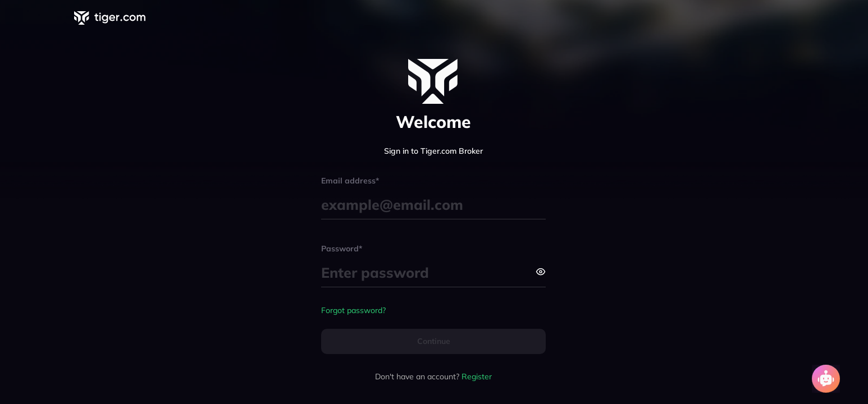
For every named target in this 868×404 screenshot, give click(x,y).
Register (477, 377)
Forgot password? (353, 310)
